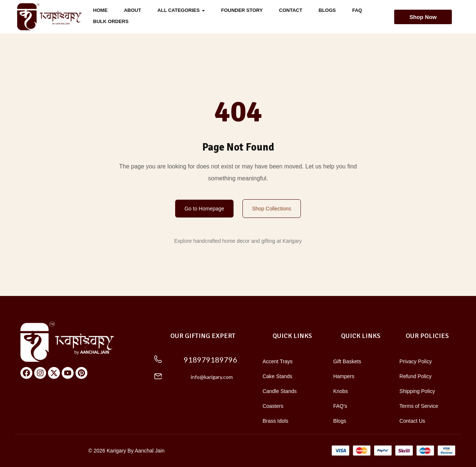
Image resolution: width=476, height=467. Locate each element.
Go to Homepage (204, 209)
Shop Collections (272, 209)
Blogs (327, 10)
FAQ (357, 10)
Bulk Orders (111, 21)
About (132, 10)
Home (100, 10)
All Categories (181, 10)
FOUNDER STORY (242, 10)
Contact (291, 10)
